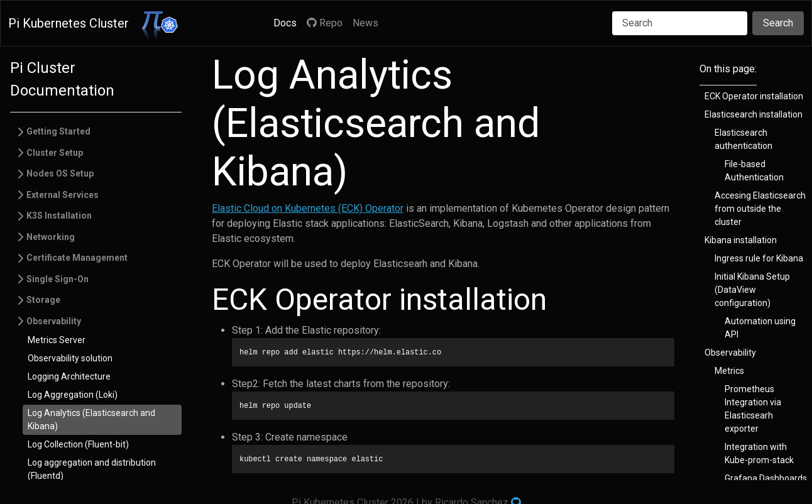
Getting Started (58, 131)
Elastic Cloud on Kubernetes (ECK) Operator (308, 208)
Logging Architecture (69, 376)
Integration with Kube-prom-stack (759, 453)
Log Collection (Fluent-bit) (78, 444)
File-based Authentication (754, 171)
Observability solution (70, 358)
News (365, 23)
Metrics (729, 371)
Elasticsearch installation (754, 114)
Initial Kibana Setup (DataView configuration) (752, 290)
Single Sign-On (58, 279)
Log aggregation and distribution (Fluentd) (92, 469)
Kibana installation (741, 240)
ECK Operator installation (754, 96)
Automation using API (760, 328)
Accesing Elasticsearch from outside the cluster (760, 209)
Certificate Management (77, 258)
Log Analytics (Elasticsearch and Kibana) (91, 419)
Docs (285, 23)
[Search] (680, 23)
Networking (51, 237)
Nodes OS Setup (60, 173)
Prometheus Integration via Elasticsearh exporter (753, 409)
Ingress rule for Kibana (759, 258)
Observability (54, 321)
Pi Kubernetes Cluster (69, 23)
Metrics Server (57, 340)
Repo (325, 23)
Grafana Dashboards (766, 478)
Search (778, 23)
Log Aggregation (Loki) (73, 395)
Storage (43, 300)
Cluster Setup (55, 153)
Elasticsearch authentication (743, 139)
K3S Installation (59, 216)
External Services (63, 195)
